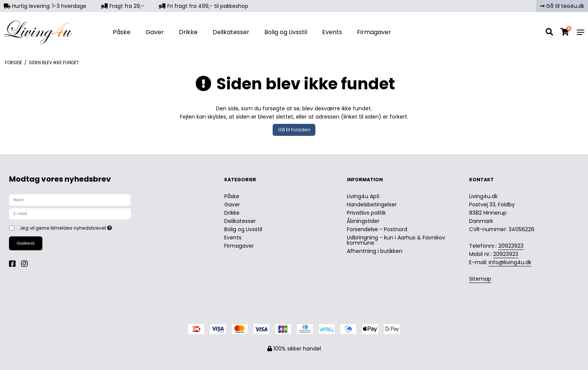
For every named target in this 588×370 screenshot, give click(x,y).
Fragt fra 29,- (123, 6)
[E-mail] (70, 214)
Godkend (26, 243)
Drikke (188, 32)
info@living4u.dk (510, 262)
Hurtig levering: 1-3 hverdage (45, 6)
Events (332, 32)
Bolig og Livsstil (286, 32)
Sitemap (480, 279)
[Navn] (70, 200)
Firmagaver (374, 32)
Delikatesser (231, 32)
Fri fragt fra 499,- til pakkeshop (204, 6)
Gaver (155, 32)
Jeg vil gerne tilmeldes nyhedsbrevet (92, 227)
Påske (122, 32)
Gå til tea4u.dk (562, 6)
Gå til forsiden (294, 130)
